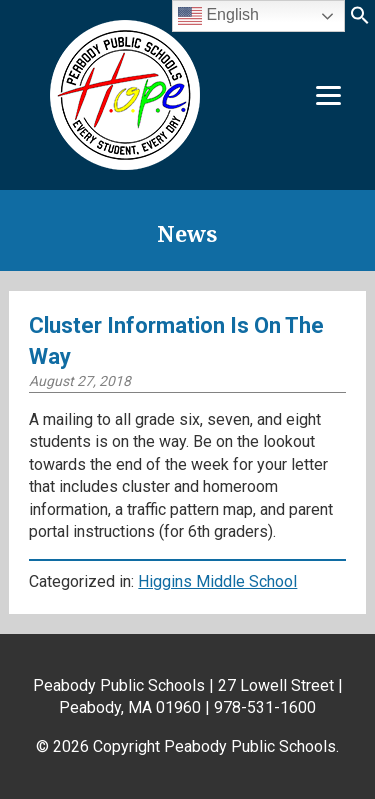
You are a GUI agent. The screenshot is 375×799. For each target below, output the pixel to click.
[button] (360, 21)
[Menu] (328, 95)
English (218, 16)
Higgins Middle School (217, 581)
